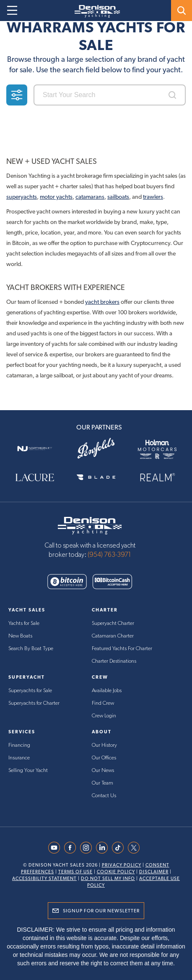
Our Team (102, 783)
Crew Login (104, 716)
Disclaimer (154, 872)
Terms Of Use (75, 872)
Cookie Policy (116, 872)
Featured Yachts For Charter (122, 649)
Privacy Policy (122, 865)
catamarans (90, 197)
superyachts (22, 197)
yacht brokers (102, 302)
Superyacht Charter (113, 623)
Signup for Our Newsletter (101, 911)
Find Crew (103, 703)
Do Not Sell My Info (108, 879)
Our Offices (104, 758)
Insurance (19, 758)
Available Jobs (107, 691)
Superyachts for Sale (30, 691)
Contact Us (104, 796)
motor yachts (56, 197)
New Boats (20, 636)
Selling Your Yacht (28, 771)
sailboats (118, 197)
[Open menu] (12, 11)
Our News (103, 771)
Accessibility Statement (44, 879)
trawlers (153, 197)
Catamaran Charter (113, 636)
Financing (19, 745)
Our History (104, 745)
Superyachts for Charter (34, 703)
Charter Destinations (114, 661)
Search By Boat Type (31, 649)
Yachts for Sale (24, 623)
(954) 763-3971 (109, 555)
